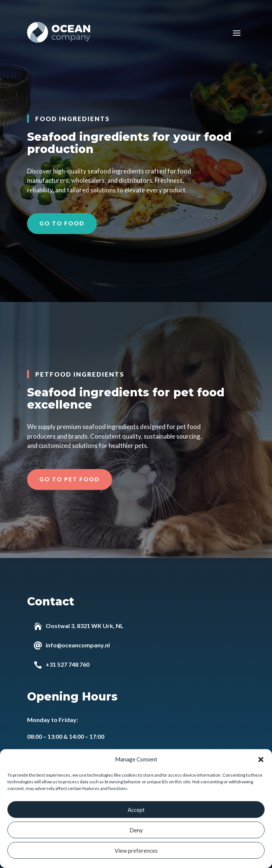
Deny (136, 830)
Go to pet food (70, 479)
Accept (136, 810)
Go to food (62, 223)
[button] (261, 760)
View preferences (136, 851)
